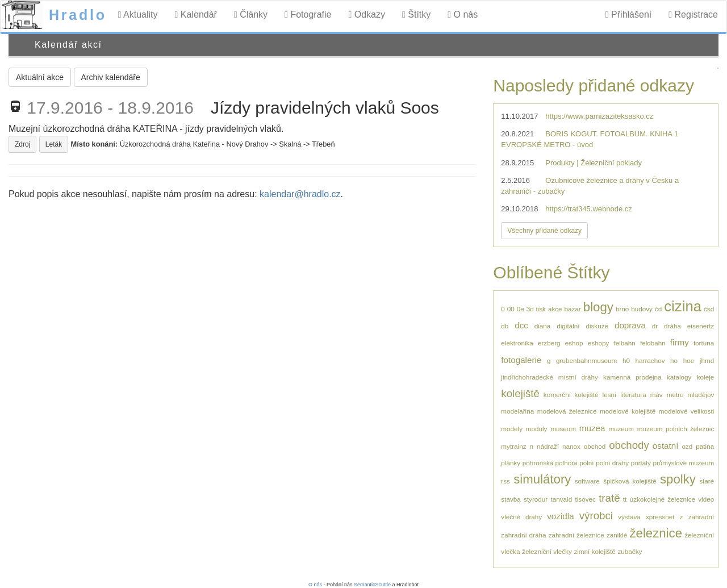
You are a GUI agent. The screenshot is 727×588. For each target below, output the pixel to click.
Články (251, 14)
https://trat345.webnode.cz (588, 209)
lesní (610, 395)
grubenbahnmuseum (586, 360)
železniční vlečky (547, 551)
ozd (687, 446)
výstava (629, 517)
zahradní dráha (523, 535)
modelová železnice (567, 411)
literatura (633, 395)
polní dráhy (612, 463)
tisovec (586, 499)
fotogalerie (521, 360)
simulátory (542, 479)
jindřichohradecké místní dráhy (549, 377)
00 (511, 309)
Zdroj (22, 144)
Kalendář (196, 14)
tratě (609, 498)
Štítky (416, 14)
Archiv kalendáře (111, 77)
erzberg (549, 343)
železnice (656, 533)
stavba (511, 499)
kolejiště (520, 393)
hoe (689, 360)
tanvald (562, 499)
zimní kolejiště (594, 551)
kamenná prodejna (632, 377)
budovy (642, 309)
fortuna (704, 343)
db (505, 326)
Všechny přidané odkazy (544, 231)
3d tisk (536, 309)
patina (705, 446)
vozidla (560, 516)
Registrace (693, 14)
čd (658, 309)
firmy (680, 342)
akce (555, 309)
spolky (678, 479)
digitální (568, 326)
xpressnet (660, 517)
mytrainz (513, 446)
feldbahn (653, 343)
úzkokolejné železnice (663, 499)
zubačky (630, 551)
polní (586, 463)
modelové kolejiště (628, 411)
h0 (626, 360)
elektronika (517, 343)
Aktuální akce (40, 77)
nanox (571, 446)
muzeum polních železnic (676, 429)
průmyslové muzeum (683, 463)
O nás (463, 14)
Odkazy (367, 14)
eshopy (599, 343)
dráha (672, 326)
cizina (683, 306)
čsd (709, 309)
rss (505, 481)
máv (657, 395)
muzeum (621, 429)
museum (563, 429)
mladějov (701, 395)
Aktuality (138, 14)
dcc (521, 325)
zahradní (701, 517)
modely (512, 429)
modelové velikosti (686, 411)
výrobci (596, 516)
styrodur (536, 499)
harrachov (650, 360)
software (587, 481)
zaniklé (617, 535)
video (706, 499)
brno (622, 309)
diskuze (597, 326)
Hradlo (78, 15)
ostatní (666, 446)
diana (543, 326)
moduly (537, 429)
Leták (54, 144)
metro (675, 395)
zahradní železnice (576, 535)
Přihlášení (628, 14)
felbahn (624, 343)
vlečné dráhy (521, 517)
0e (521, 309)
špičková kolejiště (630, 481)
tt (625, 499)
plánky (511, 463)
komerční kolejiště (571, 395)
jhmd (707, 360)
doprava (630, 325)
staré (707, 481)
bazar (573, 309)
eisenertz (701, 326)
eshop (574, 343)
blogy (598, 307)
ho (674, 360)
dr (655, 326)
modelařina (517, 411)
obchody (629, 445)
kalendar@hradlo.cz (300, 194)
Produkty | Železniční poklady (594, 163)
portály (641, 463)
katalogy (679, 377)
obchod (595, 446)
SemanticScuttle (372, 585)
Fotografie (308, 14)
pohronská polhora (550, 463)
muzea (592, 428)
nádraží (548, 446)
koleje (706, 377)
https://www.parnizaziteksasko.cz (599, 116)
